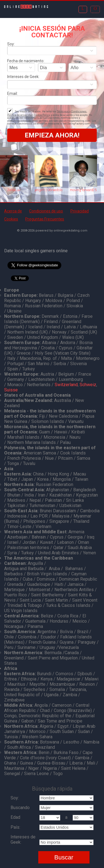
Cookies (11, 219)
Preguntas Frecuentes (45, 219)
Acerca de (13, 211)
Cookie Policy (42, 115)
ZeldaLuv (14, 190)
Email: (12, 93)
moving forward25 (83, 190)
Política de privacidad (20, 115)
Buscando (20, 808)
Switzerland (66, 385)
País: (15, 827)
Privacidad (80, 211)
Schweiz (88, 385)
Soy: (11, 44)
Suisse (11, 390)
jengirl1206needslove (49, 190)
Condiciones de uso (46, 211)
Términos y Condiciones (72, 111)
